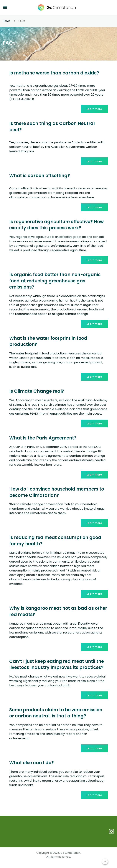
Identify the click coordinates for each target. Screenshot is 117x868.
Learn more (94, 109)
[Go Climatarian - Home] (59, 7)
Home (7, 21)
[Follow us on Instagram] (111, 831)
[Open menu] (5, 7)
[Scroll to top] (105, 862)
